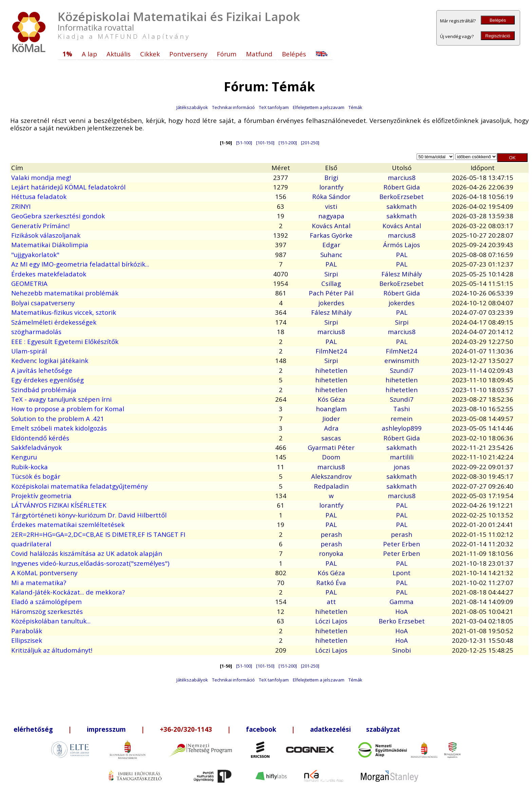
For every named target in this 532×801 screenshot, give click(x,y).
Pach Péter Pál (331, 293)
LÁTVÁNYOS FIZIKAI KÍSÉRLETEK (59, 505)
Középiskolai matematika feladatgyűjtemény (79, 486)
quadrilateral (31, 544)
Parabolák (27, 631)
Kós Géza (331, 399)
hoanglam (331, 409)
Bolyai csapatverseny (43, 303)
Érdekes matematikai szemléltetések (68, 524)
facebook (261, 729)
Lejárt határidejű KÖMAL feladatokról (68, 187)
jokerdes (331, 303)
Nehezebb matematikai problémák (65, 293)
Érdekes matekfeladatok (49, 274)
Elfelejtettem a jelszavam (319, 107)
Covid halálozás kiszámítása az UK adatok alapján (87, 553)
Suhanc (331, 254)
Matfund (259, 54)
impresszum (106, 729)
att (331, 602)
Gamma (402, 602)
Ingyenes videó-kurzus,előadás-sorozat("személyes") (90, 563)
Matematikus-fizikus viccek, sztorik (64, 312)
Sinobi (402, 650)
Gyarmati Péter (331, 447)
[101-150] (265, 143)
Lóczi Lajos (331, 621)
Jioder (331, 418)
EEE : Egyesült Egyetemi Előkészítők (65, 341)
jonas (402, 467)
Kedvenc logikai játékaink (50, 360)
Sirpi (331, 274)
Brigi (331, 177)
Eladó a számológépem (46, 602)
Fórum (227, 54)
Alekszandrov (331, 476)
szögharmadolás (36, 332)
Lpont (402, 573)
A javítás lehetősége (42, 370)
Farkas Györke (331, 235)
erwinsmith (402, 360)
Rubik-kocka (30, 467)
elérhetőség (33, 729)
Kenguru (24, 457)
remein (402, 418)
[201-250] (310, 143)
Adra (331, 428)
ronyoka (331, 553)
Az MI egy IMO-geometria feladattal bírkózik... (80, 264)
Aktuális (119, 54)
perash (331, 534)
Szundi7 (402, 370)
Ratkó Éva (331, 582)
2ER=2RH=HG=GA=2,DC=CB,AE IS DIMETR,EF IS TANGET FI (98, 534)
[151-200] (288, 143)
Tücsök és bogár (36, 476)
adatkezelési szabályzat (355, 729)
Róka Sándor (331, 196)
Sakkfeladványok (36, 447)
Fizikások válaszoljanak (46, 235)
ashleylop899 (402, 428)
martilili (402, 457)
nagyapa (331, 216)
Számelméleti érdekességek (54, 322)
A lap (89, 54)
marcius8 (402, 177)
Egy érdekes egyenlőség (47, 380)
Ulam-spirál (29, 351)
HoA (402, 611)
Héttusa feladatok (39, 196)
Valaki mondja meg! (41, 177)
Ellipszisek (27, 640)
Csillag (331, 283)
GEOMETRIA (29, 283)
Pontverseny (188, 54)
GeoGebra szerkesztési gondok (58, 216)
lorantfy (331, 187)
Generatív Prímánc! (40, 226)
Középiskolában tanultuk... (51, 621)
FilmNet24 (331, 351)
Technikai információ (233, 107)
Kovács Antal (331, 226)
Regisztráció (498, 36)
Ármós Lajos (402, 245)
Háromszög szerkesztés (47, 611)
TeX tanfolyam (274, 107)
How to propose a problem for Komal (68, 409)
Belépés (498, 20)
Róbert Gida (402, 187)
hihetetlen (331, 370)
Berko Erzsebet (402, 621)
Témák (355, 107)
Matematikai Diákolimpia (50, 245)
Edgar (331, 245)
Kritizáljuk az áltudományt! (52, 650)
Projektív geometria (41, 496)
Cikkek (150, 54)
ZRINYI (21, 206)
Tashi (402, 409)
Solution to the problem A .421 (58, 418)
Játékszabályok (192, 107)
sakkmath (402, 206)
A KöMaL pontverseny (44, 573)
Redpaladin (331, 486)
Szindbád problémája (44, 390)
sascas (331, 438)
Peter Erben (402, 544)
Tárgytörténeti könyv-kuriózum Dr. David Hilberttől (89, 515)
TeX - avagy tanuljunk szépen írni (61, 399)
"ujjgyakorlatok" (35, 254)
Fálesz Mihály (402, 274)
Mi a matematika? (39, 582)
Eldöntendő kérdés (40, 438)
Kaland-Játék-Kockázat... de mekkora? (68, 592)
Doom (331, 457)
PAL (402, 254)
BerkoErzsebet (402, 196)
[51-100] (244, 143)
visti (331, 206)
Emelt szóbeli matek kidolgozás (59, 428)
